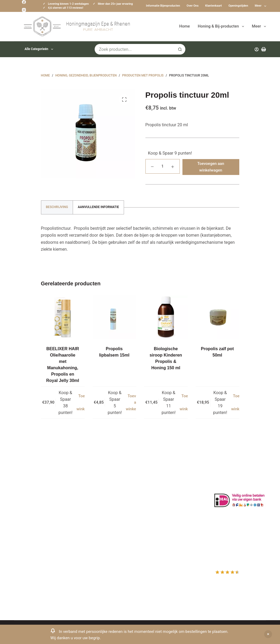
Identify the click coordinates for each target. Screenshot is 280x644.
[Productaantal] (163, 166)
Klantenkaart (214, 6)
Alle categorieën (40, 49)
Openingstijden (238, 6)
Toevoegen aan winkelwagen (211, 167)
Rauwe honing (94, 531)
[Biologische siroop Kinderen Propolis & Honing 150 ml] (166, 317)
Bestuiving (90, 496)
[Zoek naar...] (135, 49)
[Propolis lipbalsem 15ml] (114, 317)
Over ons (193, 6)
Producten (156, 475)
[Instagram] (24, 10)
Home (185, 26)
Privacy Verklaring (97, 503)
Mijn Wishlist (159, 489)
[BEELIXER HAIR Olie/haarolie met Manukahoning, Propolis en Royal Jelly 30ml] (63, 317)
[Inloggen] (257, 49)
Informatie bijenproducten (163, 6)
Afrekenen (156, 503)
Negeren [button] (268, 634)
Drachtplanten (94, 482)
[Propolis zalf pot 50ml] (217, 317)
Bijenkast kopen (95, 517)
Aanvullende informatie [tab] (98, 207)
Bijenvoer (89, 524)
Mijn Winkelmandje (165, 496)
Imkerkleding (92, 538)
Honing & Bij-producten (222, 26)
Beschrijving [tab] (57, 207)
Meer (260, 6)
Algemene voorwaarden (103, 510)
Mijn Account (159, 482)
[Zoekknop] (180, 49)
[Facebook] (24, 2)
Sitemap (88, 545)
